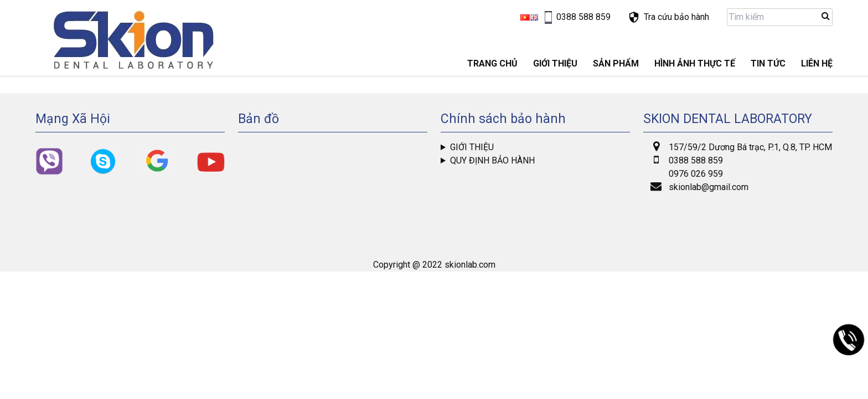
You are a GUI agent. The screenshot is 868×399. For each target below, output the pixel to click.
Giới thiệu (472, 147)
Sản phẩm (616, 63)
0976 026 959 (696, 174)
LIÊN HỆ (817, 63)
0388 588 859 (696, 160)
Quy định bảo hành (492, 160)
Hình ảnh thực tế (695, 63)
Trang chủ (492, 63)
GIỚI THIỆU (555, 63)
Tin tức (768, 63)
